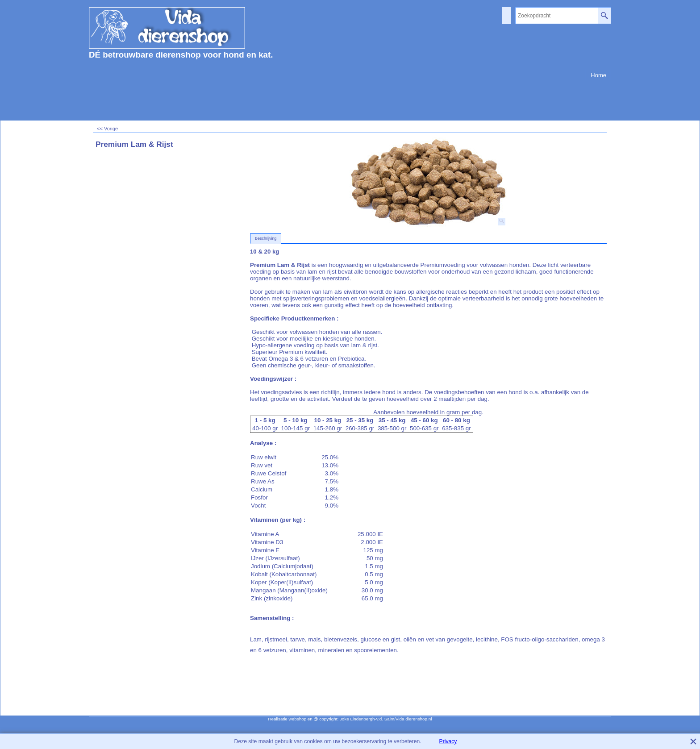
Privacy (448, 741)
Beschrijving (266, 238)
